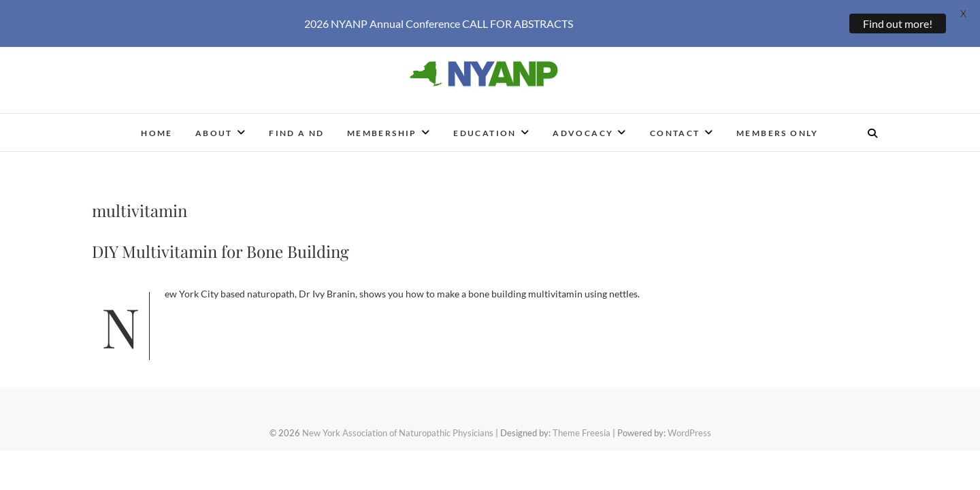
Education (485, 124)
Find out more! (898, 23)
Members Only (778, 124)
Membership (382, 124)
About (214, 124)
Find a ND (297, 124)
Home (157, 124)
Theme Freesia (582, 423)
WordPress (689, 423)
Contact (675, 124)
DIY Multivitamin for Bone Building (220, 242)
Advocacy (583, 124)
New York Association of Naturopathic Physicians (398, 423)
